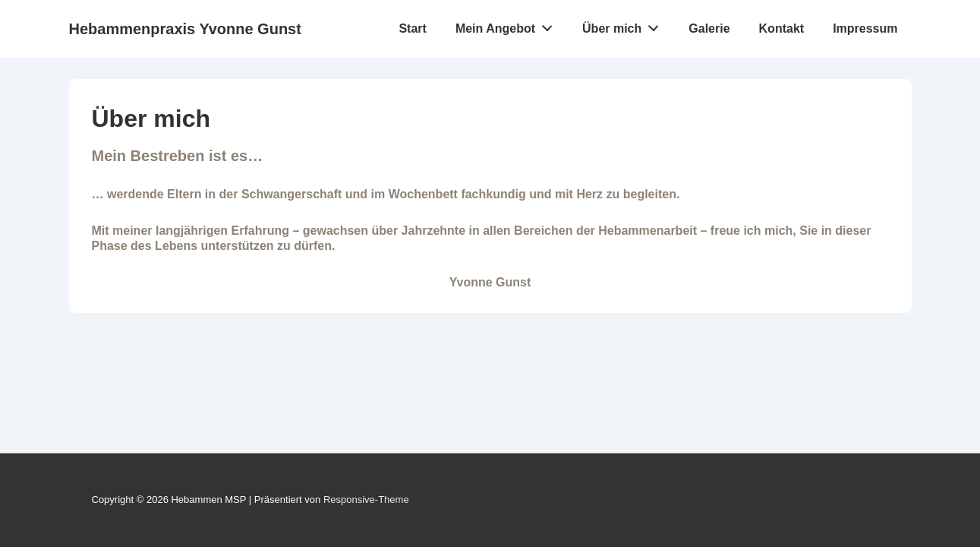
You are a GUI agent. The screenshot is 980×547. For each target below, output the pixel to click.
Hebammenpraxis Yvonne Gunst (185, 29)
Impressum (865, 28)
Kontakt (782, 28)
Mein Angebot (508, 25)
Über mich (625, 25)
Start (412, 28)
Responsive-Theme (366, 500)
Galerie (709, 28)
